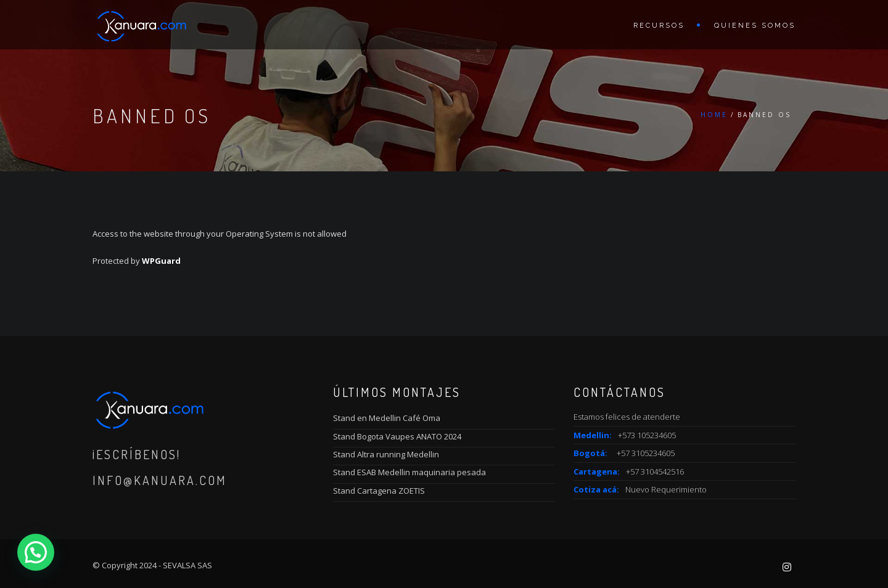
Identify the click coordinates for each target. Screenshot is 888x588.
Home (714, 115)
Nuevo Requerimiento (666, 489)
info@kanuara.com (160, 480)
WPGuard (161, 261)
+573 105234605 (647, 435)
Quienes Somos (755, 26)
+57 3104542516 (655, 472)
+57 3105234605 (646, 453)
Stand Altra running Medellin (386, 454)
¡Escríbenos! (137, 454)
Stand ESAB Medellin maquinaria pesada (409, 472)
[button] (36, 552)
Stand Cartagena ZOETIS (379, 491)
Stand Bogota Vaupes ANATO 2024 (397, 436)
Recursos (659, 26)
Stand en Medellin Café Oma (387, 418)
